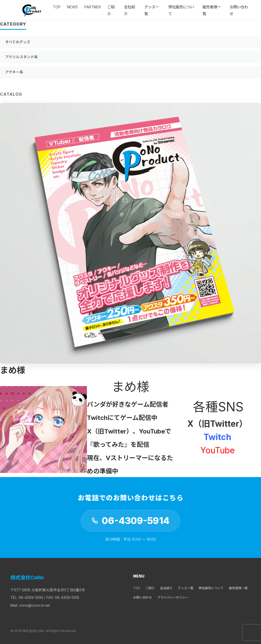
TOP (57, 7)
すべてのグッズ (18, 42)
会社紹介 (166, 588)
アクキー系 (14, 72)
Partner (93, 7)
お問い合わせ (143, 597)
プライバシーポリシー (173, 597)
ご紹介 (150, 588)
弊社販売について (211, 588)
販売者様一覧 (238, 588)
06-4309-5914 (136, 521)
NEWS (72, 7)
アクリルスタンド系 (22, 57)
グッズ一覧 (186, 588)
